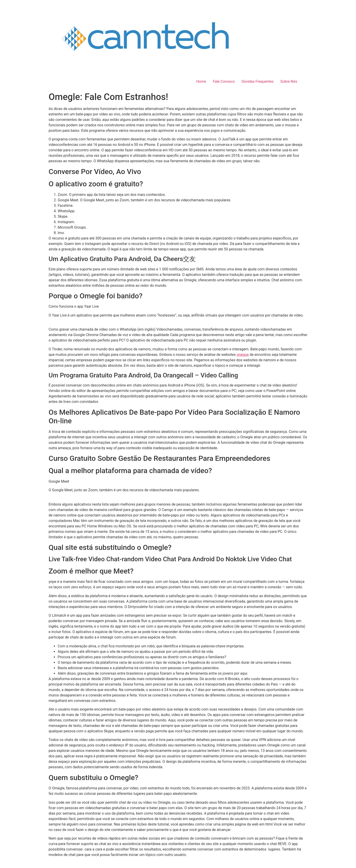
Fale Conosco (224, 81)
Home (201, 81)
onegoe (243, 355)
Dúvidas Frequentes (258, 81)
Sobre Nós (289, 81)
